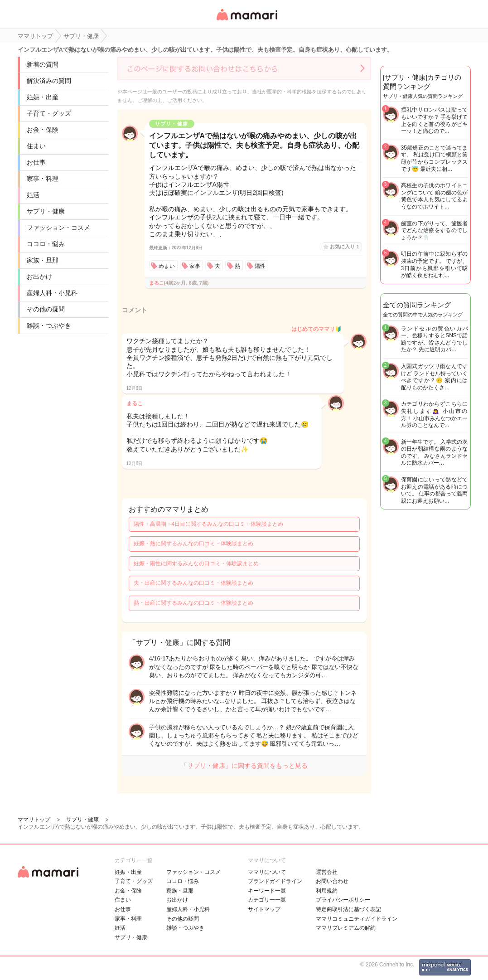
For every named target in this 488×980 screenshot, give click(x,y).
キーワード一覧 (267, 891)
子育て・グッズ (49, 113)
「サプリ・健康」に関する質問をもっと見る (244, 766)
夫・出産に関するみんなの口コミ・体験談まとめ (193, 583)
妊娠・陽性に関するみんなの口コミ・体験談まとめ (196, 563)
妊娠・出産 (43, 97)
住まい (36, 146)
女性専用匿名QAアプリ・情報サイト (246, 21)
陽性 (260, 266)
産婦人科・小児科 (52, 293)
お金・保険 (43, 130)
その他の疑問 (46, 309)
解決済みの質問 (49, 81)
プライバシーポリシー (343, 900)
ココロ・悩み (46, 244)
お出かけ (39, 277)
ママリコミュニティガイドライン (357, 919)
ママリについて (267, 872)
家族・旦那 (43, 260)
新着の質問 (43, 64)
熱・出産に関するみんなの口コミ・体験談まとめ (193, 603)
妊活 (33, 195)
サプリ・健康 (46, 211)
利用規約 (327, 891)
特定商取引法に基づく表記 (348, 909)
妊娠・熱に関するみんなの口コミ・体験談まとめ (193, 543)
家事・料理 (43, 179)
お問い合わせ (332, 881)
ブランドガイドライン (275, 881)
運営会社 (327, 872)
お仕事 (36, 162)
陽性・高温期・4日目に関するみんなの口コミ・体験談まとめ (209, 524)
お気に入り (344, 247)
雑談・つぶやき (49, 325)
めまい (167, 266)
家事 (195, 266)
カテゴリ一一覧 (267, 900)
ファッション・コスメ (58, 228)
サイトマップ (264, 909)
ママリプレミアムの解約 (346, 928)
